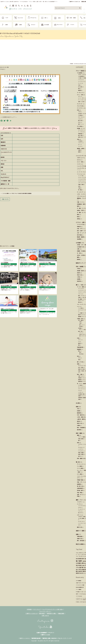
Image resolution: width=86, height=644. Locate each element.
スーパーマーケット (81, 172)
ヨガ (79, 525)
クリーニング (80, 289)
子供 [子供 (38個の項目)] (84, 568)
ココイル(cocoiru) (79, 596)
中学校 (78, 269)
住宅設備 (80, 328)
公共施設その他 (80, 247)
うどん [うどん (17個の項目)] (77, 553)
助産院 (78, 411)
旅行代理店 (79, 235)
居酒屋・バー (80, 128)
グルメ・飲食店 (80, 71)
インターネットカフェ (82, 506)
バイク (79, 391)
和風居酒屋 (80, 134)
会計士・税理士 (81, 367)
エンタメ (79, 504)
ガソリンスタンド (81, 387)
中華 (79, 85)
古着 (79, 186)
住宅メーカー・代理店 (82, 330)
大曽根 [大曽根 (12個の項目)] (83, 566)
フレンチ (80, 146)
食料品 (78, 219)
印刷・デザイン (80, 229)
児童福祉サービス (81, 378)
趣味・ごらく (80, 500)
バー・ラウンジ (81, 132)
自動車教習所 (80, 488)
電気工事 (80, 302)
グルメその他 (80, 106)
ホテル (79, 358)
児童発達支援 (80, 347)
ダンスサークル (81, 521)
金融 (77, 534)
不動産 (80, 322)
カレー (79, 145)
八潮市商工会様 (46, 638)
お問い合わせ (45, 616)
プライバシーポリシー (45, 611)
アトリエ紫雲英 (79, 590)
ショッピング (80, 156)
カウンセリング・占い (82, 366)
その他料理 (79, 73)
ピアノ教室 (79, 474)
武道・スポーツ (80, 482)
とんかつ (80, 119)
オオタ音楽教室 (79, 581)
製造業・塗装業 (80, 237)
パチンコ (80, 511)
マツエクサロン (81, 451)
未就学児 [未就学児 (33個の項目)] (80, 571)
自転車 (79, 399)
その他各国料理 (81, 76)
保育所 (78, 273)
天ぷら (79, 122)
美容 (78, 443)
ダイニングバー (81, 130)
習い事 (78, 462)
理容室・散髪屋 (81, 453)
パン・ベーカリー (81, 100)
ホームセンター (80, 192)
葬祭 (79, 351)
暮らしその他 (80, 362)
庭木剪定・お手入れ (82, 334)
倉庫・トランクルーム (82, 296)
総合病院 (79, 430)
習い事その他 (80, 486)
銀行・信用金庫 (80, 541)
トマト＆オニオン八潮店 (80, 585)
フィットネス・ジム (82, 523)
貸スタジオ (80, 513)
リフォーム (80, 294)
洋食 (78, 139)
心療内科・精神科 (81, 419)
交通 (78, 338)
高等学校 (79, 281)
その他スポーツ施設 (82, 517)
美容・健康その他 (81, 458)
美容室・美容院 (81, 454)
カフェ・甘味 (80, 95)
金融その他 (79, 539)
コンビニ (79, 164)
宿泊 (78, 356)
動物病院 (79, 413)
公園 (78, 249)
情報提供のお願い (52, 613)
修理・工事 (80, 331)
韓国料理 (80, 90)
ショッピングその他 (81, 166)
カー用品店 (80, 385)
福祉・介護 (79, 374)
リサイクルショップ (81, 196)
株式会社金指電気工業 (80, 587)
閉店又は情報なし (81, 544)
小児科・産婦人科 (81, 417)
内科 (78, 409)
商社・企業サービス (81, 231)
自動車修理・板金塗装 (82, 398)
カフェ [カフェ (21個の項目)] (83, 553)
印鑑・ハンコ (80, 202)
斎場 (80, 352)
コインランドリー (81, 290)
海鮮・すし (80, 124)
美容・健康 (79, 433)
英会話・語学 (80, 490)
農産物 (79, 152)
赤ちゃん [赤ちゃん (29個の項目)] (84, 573)
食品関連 (79, 239)
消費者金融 (79, 536)
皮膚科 (78, 425)
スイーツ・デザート (82, 98)
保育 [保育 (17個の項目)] (77, 559)
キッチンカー (80, 104)
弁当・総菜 (80, 87)
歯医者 (78, 421)
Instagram (45, 621)
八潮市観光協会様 (36, 638)
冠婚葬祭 (79, 349)
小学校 (78, 277)
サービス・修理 (80, 287)
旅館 (79, 360)
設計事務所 (81, 326)
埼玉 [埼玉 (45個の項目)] (77, 565)
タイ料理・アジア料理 (82, 78)
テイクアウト (80, 108)
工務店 (80, 323)
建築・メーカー (81, 325)
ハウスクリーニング (82, 292)
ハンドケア (80, 449)
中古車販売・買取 (81, 394)
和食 (78, 110)
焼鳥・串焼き (80, 135)
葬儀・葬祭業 (81, 354)
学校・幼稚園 (80, 267)
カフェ (79, 96)
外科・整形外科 (80, 415)
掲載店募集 (61, 613)
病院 (77, 407)
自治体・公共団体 (81, 255)
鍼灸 (79, 441)
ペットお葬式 (80, 308)
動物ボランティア (81, 263)
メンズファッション (82, 181)
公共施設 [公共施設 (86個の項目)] (78, 563)
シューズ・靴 (80, 176)
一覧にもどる (5, 199)
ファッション (80, 174)
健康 (78, 435)
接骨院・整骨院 (81, 439)
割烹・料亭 (80, 121)
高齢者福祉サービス (82, 381)
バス (79, 342)
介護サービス (80, 376)
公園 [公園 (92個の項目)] (82, 563)
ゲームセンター (81, 509)
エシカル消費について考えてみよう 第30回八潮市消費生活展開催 (16, 193)
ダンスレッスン (80, 464)
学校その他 (79, 275)
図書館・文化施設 (81, 251)
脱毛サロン (80, 456)
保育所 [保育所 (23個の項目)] (83, 559)
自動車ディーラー (81, 396)
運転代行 (80, 343)
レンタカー (80, 392)
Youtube (45, 627)
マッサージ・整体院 (82, 437)
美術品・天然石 (80, 210)
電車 (79, 345)
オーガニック (80, 93)
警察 (78, 257)
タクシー (80, 340)
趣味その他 (79, 527)
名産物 (79, 150)
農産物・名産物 (80, 149)
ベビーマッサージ (81, 304)
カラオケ (80, 507)
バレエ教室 (79, 466)
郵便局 (78, 259)
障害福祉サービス (81, 380)
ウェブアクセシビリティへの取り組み (53, 609)
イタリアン (80, 143)
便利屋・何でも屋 (81, 369)
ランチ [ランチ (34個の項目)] (80, 556)
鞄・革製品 (80, 190)
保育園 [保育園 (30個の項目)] (79, 559)
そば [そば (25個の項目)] (80, 553)
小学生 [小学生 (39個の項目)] (80, 570)
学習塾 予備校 (80, 480)
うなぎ (79, 112)
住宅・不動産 (80, 320)
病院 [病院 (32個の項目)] (77, 573)
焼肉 (79, 89)
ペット (78, 306)
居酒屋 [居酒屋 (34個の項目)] (83, 570)
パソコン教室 (80, 468)
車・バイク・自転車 (81, 384)
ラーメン (80, 83)
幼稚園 (78, 279)
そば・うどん (80, 117)
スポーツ (79, 515)
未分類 (78, 403)
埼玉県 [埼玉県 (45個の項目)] (80, 565)
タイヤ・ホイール (81, 389)
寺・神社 (79, 253)
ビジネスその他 (80, 224)
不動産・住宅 (80, 319)
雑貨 (78, 217)
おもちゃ (79, 160)
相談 (78, 364)
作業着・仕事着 (81, 185)
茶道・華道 (79, 493)
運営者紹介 (42, 613)
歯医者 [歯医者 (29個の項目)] (84, 571)
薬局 (78, 215)
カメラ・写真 (80, 162)
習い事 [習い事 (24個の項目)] (80, 573)
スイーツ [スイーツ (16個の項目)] (80, 555)
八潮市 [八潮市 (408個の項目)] (80, 561)
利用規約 (29, 609)
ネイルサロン (80, 447)
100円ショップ (80, 158)
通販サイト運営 (80, 531)
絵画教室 (79, 484)
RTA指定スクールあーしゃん (81, 592)
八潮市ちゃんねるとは (75, 2)
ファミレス (80, 80)
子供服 (79, 188)
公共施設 (78, 243)
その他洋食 (80, 141)
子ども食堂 (79, 126)
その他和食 (80, 115)
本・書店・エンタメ (81, 208)
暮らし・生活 (80, 285)
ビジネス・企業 (80, 222)
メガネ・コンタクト (81, 194)
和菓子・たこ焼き (81, 102)
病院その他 (79, 423)
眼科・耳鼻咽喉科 (81, 428)
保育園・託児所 (80, 271)
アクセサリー (80, 502)
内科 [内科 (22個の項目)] (85, 563)
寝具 (78, 206)
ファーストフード (81, 82)
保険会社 (79, 227)
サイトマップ (37, 609)
